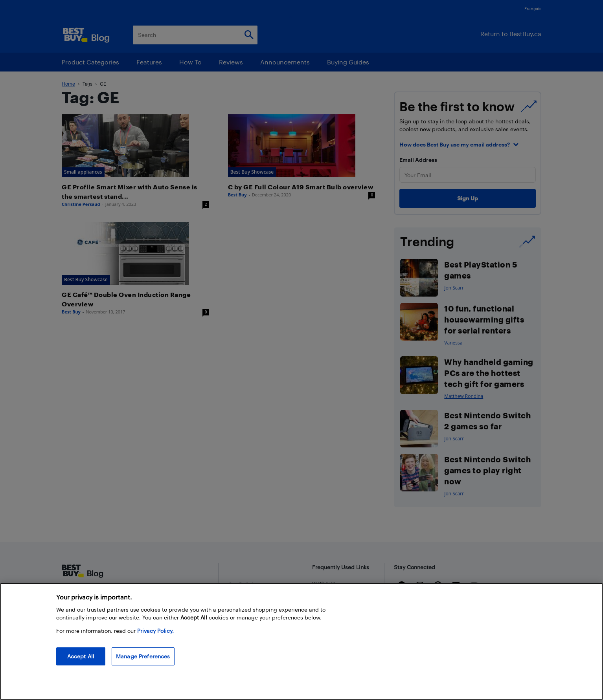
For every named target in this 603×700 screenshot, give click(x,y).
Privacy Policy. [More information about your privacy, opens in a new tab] (155, 631)
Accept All (81, 656)
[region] (301, 641)
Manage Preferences (143, 656)
